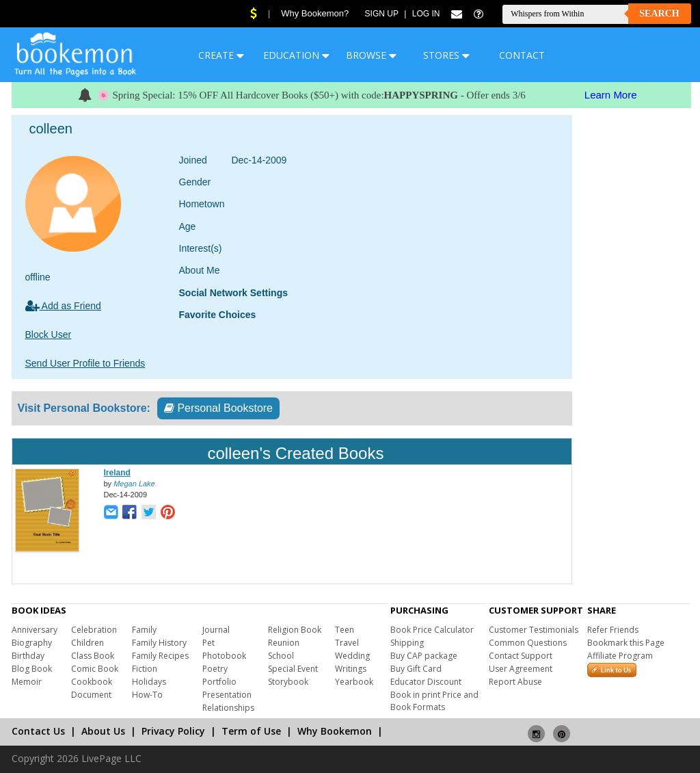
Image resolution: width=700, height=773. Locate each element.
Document (91, 695)
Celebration (94, 630)
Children (87, 643)
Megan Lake (134, 484)
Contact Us (38, 731)
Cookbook (92, 682)
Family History (159, 643)
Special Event (293, 669)
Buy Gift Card (416, 669)
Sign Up (382, 14)
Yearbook (354, 682)
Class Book (93, 656)
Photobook (224, 656)
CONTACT (522, 55)
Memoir (27, 682)
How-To (147, 695)
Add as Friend (63, 306)
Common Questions (528, 643)
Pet (208, 643)
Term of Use (251, 731)
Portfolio (219, 682)
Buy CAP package (424, 656)
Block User (49, 335)
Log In (426, 14)
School (281, 656)
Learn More (611, 95)
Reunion (284, 643)
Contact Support (521, 656)
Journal (216, 630)
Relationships (228, 708)
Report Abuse (515, 682)
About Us (103, 731)
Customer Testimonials (534, 630)
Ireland (117, 473)
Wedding (352, 656)
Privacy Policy (173, 731)
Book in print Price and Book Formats (434, 701)
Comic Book (95, 669)
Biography (32, 643)
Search (659, 13)
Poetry (215, 669)
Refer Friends (613, 630)
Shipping (407, 643)
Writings (351, 669)
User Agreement (521, 669)
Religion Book (295, 630)
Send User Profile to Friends (85, 363)
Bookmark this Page (626, 643)
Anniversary (35, 630)
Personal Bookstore (218, 408)
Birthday (28, 656)
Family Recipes (160, 656)
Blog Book (32, 669)
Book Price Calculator (432, 630)
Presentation (227, 695)
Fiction (145, 669)
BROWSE (371, 55)
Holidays (149, 682)
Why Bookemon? (315, 13)
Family (144, 630)
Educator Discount (426, 682)
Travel (347, 643)
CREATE (221, 55)
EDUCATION (296, 55)
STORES (446, 55)
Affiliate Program (620, 656)
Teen (345, 630)
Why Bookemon (335, 731)
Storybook (288, 682)
